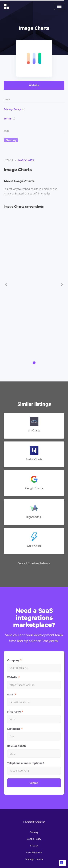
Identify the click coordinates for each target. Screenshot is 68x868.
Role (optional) (17, 746)
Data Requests (34, 852)
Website (34, 85)
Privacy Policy (14, 109)
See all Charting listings (34, 563)
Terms (9, 118)
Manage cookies (34, 859)
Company (13, 660)
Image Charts (26, 160)
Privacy (34, 846)
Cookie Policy (34, 839)
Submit (34, 783)
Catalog (34, 832)
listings (8, 160)
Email (11, 694)
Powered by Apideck (34, 822)
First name (14, 712)
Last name (14, 729)
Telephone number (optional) (26, 763)
